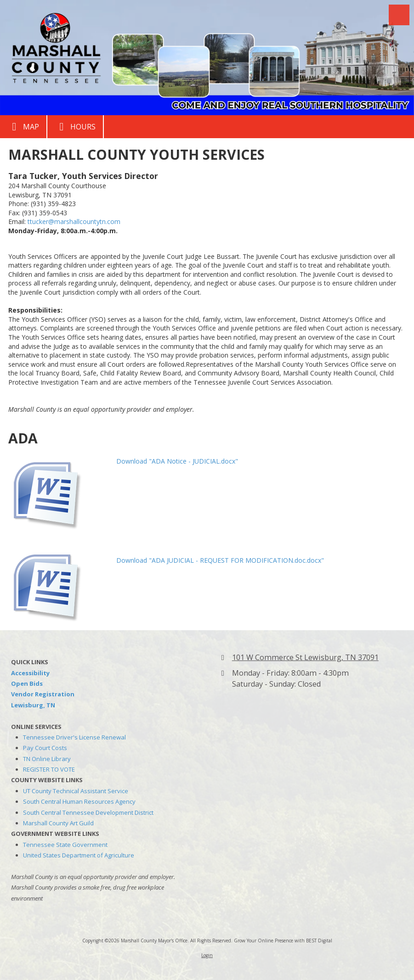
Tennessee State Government (65, 845)
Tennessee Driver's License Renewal (74, 737)
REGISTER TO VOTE (49, 769)
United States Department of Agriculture (79, 855)
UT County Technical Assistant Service (76, 791)
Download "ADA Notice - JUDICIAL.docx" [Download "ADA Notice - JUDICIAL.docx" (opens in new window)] (177, 461)
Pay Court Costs (45, 748)
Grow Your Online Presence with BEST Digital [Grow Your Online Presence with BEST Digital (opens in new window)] (283, 941)
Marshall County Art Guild (58, 823)
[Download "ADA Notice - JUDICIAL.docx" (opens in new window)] (59, 492)
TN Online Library (47, 759)
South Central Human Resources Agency (79, 801)
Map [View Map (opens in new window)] (23, 127)
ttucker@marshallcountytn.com (74, 221)
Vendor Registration (43, 694)
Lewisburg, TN (33, 705)
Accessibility (30, 673)
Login (207, 955)
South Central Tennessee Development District (88, 812)
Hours (75, 127)
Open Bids (27, 683)
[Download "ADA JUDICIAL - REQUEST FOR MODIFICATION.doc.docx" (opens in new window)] (59, 584)
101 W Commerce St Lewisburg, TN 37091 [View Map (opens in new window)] (305, 657)
